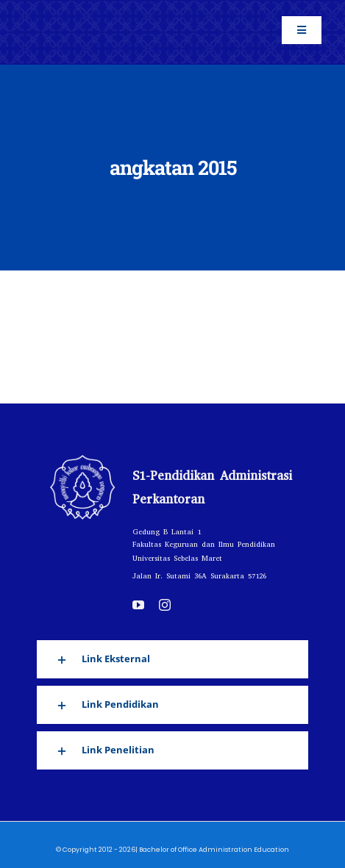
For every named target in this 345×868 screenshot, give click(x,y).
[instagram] (165, 605)
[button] (172, 659)
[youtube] (138, 605)
